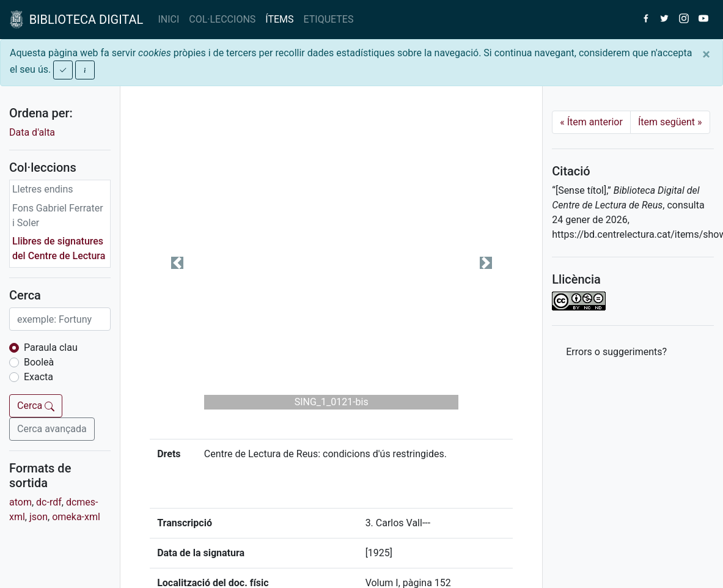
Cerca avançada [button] (52, 429)
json (39, 517)
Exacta (39, 377)
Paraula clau (51, 347)
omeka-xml (76, 517)
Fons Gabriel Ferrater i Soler (58, 215)
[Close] (706, 54)
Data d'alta (32, 132)
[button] (177, 263)
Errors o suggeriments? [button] (616, 352)
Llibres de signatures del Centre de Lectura (59, 248)
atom (20, 502)
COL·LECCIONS (222, 19)
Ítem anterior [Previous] (591, 122)
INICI (168, 19)
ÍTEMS (279, 19)
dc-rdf (49, 502)
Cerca (36, 406)
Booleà (39, 362)
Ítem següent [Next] (670, 122)
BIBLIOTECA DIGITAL (76, 20)
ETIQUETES (329, 19)
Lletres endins (43, 189)
